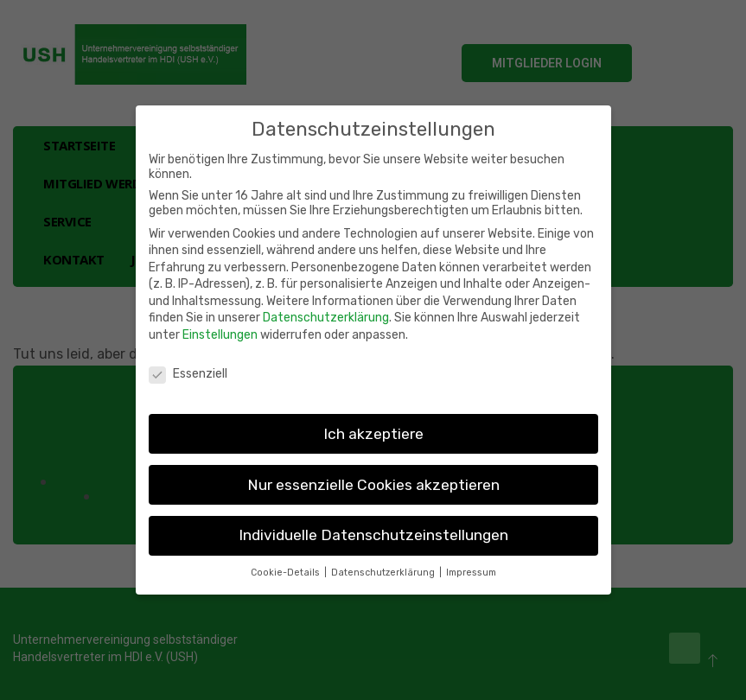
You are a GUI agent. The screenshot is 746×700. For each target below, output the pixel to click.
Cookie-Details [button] (287, 573)
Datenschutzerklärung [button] (384, 573)
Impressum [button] (471, 573)
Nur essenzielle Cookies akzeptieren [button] (373, 485)
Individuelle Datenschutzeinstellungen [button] (373, 535)
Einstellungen (220, 335)
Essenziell (188, 374)
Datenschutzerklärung (326, 318)
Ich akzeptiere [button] (373, 434)
